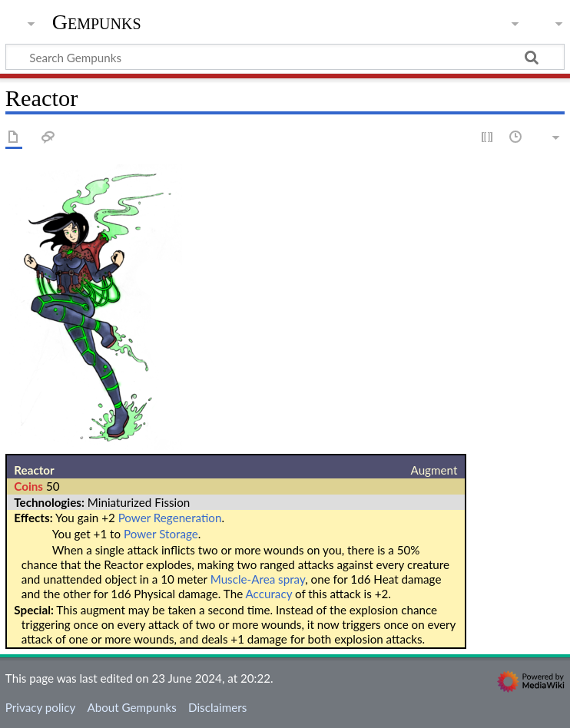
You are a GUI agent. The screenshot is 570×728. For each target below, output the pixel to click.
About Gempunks (131, 707)
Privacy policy (40, 707)
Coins (28, 486)
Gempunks (97, 22)
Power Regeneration (170, 518)
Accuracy (269, 594)
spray (292, 579)
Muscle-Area (243, 579)
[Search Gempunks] (285, 57)
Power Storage (161, 534)
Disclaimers (217, 707)
